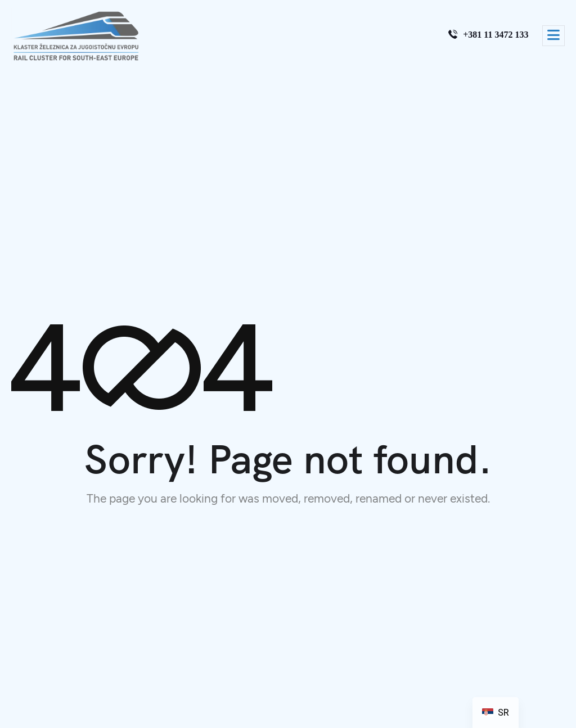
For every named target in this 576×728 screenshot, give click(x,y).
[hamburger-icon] (553, 36)
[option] (495, 713)
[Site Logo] (76, 36)
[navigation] (495, 713)
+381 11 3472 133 (488, 34)
